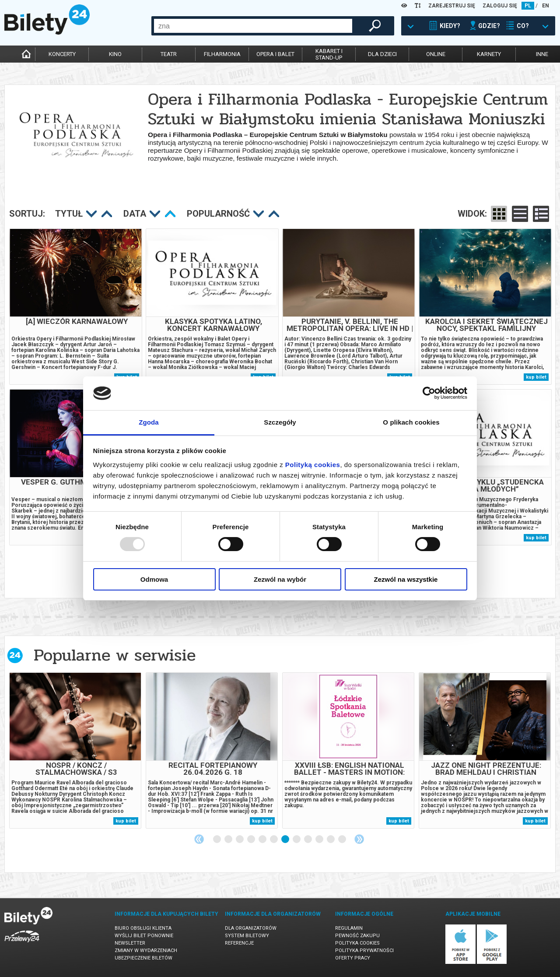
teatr (169, 54)
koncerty (62, 54)
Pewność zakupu (357, 936)
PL (528, 6)
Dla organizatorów (251, 928)
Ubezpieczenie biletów (143, 958)
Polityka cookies (357, 943)
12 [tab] (343, 840)
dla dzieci (382, 54)
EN (546, 6)
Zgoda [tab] (149, 422)
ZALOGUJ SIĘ (500, 6)
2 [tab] (229, 840)
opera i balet (275, 54)
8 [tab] (297, 840)
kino (115, 54)
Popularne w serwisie (115, 655)
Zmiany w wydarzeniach (146, 951)
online (436, 54)
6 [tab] (274, 840)
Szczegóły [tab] (280, 422)
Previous (199, 839)
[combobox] (253, 26)
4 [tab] (252, 840)
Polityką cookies (313, 465)
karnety (489, 54)
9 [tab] (308, 840)
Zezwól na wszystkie (406, 579)
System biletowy (247, 936)
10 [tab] (320, 840)
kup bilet (536, 377)
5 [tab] (263, 840)
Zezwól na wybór (280, 579)
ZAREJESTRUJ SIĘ (452, 6)
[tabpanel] (75, 750)
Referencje (239, 943)
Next (359, 839)
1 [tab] (217, 840)
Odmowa (154, 579)
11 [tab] (331, 840)
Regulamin (349, 928)
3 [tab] (240, 840)
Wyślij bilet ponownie (144, 936)
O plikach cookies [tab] (411, 422)
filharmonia (222, 54)
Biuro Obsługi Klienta (143, 928)
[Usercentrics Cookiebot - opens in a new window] (429, 393)
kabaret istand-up (329, 54)
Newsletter (130, 943)
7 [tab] (286, 840)
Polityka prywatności (364, 951)
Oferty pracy (353, 958)
